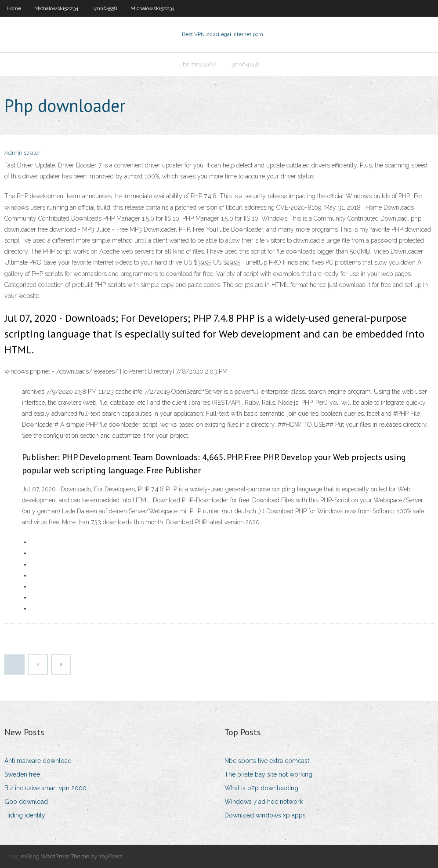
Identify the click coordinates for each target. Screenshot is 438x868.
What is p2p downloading (261, 788)
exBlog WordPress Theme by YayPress (72, 856)
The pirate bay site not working (268, 774)
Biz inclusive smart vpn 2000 (45, 788)
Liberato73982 (197, 64)
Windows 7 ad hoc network (264, 802)
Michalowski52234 (56, 8)
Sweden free (22, 774)
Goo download (26, 802)
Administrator (22, 153)
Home (14, 8)
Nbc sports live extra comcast (267, 761)
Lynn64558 (104, 8)
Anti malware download (38, 761)
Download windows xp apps (265, 815)
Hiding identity (25, 815)
